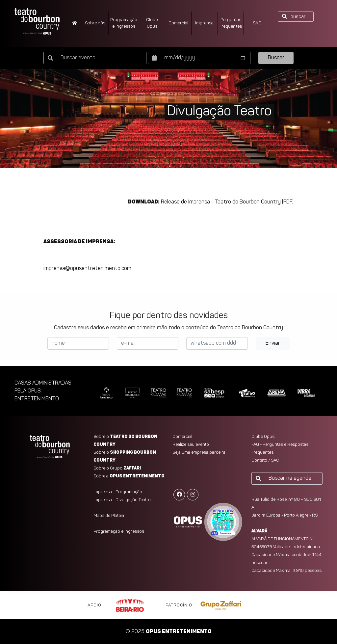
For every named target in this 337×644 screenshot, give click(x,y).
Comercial (178, 23)
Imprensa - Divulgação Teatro (122, 500)
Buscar (276, 58)
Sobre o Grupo (117, 468)
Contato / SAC (265, 460)
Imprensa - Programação (118, 492)
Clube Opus (263, 437)
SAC (257, 23)
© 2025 (168, 632)
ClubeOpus (152, 23)
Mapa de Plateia (109, 516)
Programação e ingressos (119, 532)
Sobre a (129, 476)
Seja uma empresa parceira (199, 453)
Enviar (273, 343)
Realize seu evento (191, 445)
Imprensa (204, 23)
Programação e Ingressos (124, 23)
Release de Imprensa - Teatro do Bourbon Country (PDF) (227, 202)
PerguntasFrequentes (231, 23)
